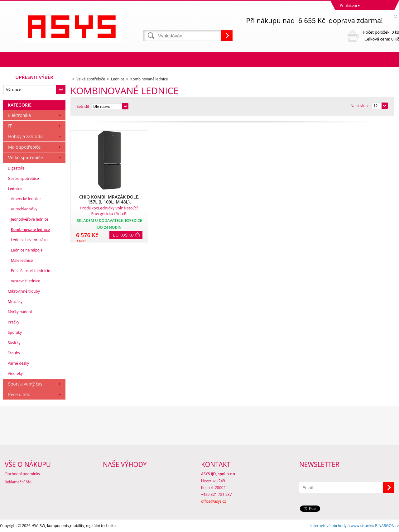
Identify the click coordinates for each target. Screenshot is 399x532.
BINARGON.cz (387, 526)
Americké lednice (26, 199)
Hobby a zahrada (25, 136)
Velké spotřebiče (26, 158)
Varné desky (18, 363)
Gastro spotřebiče (23, 178)
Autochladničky (24, 209)
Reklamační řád (18, 482)
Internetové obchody (328, 526)
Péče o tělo (19, 394)
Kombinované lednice (30, 230)
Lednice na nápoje (27, 250)
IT (10, 126)
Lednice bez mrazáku (29, 240)
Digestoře (16, 168)
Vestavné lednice (26, 281)
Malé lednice (22, 260)
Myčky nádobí (20, 312)
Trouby (14, 353)
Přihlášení (348, 5)
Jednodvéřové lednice (30, 219)
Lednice (15, 189)
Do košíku (123, 235)
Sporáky (15, 332)
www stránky (362, 526)
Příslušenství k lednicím (31, 271)
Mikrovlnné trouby (24, 291)
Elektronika (19, 115)
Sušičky (14, 343)
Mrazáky (15, 302)
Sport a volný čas (25, 384)
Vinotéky (15, 374)
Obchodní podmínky (22, 474)
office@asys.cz (214, 501)
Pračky (14, 322)
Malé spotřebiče (24, 147)
